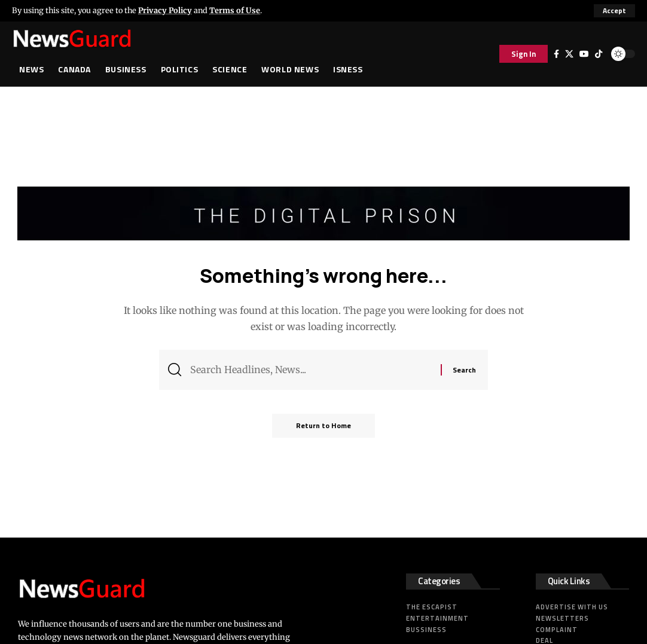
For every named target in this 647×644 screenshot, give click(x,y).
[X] (569, 54)
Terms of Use (235, 10)
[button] (614, 11)
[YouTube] (584, 54)
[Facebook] (556, 54)
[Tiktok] (599, 54)
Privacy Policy (165, 10)
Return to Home (323, 425)
